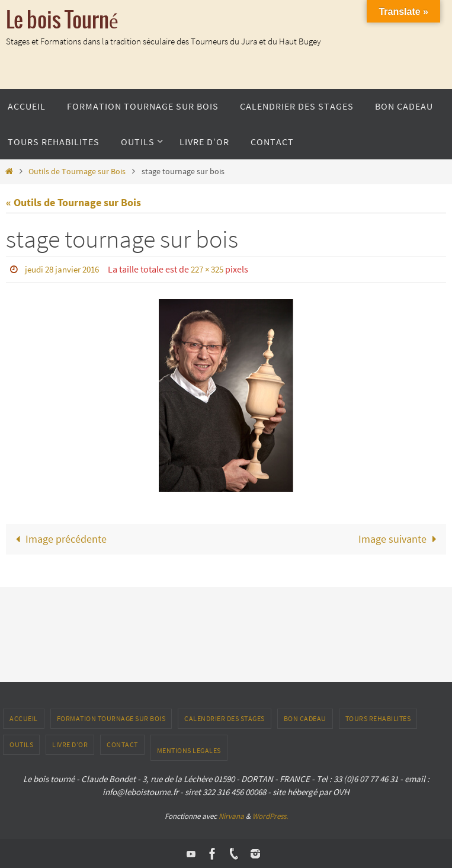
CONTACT (122, 744)
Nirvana (231, 816)
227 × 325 (216, 269)
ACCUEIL (24, 718)
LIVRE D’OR (70, 744)
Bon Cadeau (305, 718)
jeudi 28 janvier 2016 (65, 269)
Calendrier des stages (225, 718)
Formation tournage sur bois (111, 718)
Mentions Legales (189, 750)
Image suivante (400, 538)
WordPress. (270, 816)
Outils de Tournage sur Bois (77, 171)
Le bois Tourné (62, 21)
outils (21, 744)
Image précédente (58, 538)
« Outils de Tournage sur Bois (73, 202)
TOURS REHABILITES (378, 718)
